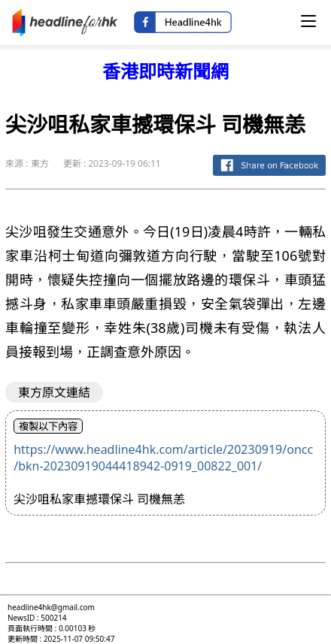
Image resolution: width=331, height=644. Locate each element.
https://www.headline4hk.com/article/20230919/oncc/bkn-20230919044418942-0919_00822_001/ (163, 458)
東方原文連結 (54, 392)
